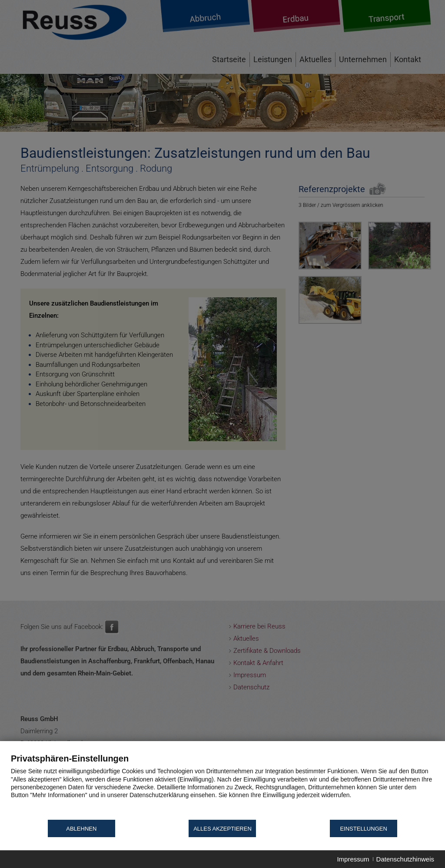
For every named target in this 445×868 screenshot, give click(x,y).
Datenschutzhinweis (405, 859)
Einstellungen (363, 829)
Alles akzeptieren (222, 829)
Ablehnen (81, 829)
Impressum (353, 859)
